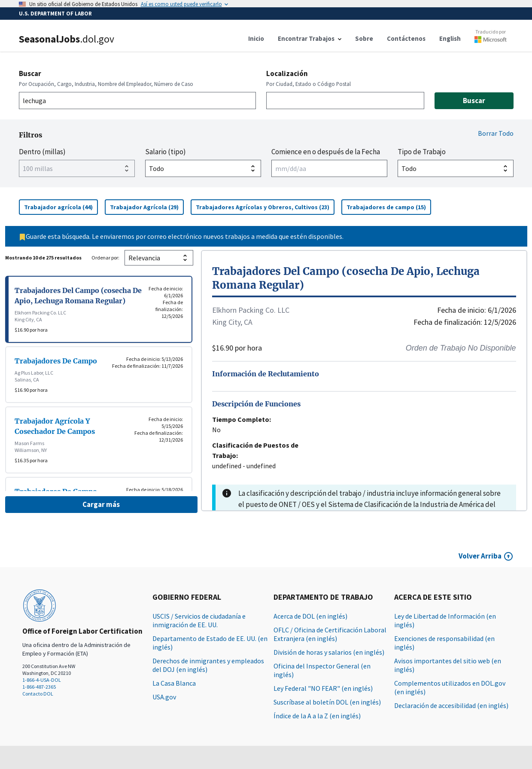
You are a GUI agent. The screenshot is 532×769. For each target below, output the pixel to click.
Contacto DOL (38, 694)
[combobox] (137, 101)
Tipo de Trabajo (422, 152)
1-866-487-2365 (39, 687)
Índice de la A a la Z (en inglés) (317, 716)
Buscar (30, 73)
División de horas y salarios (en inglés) (329, 652)
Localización (287, 73)
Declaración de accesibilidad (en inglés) (451, 705)
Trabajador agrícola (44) (61, 207)
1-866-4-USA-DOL (42, 680)
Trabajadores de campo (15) (389, 207)
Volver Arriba (480, 556)
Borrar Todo (496, 133)
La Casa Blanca (174, 683)
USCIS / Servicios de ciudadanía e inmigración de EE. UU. (199, 620)
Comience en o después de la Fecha (326, 152)
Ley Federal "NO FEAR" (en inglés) (323, 688)
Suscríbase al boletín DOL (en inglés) (327, 702)
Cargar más (101, 504)
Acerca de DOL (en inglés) (310, 616)
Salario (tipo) (166, 152)
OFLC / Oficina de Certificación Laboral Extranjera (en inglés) (330, 634)
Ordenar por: (105, 258)
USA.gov (164, 697)
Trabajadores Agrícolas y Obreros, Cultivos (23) (265, 207)
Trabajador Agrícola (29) (147, 207)
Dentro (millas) (42, 152)
